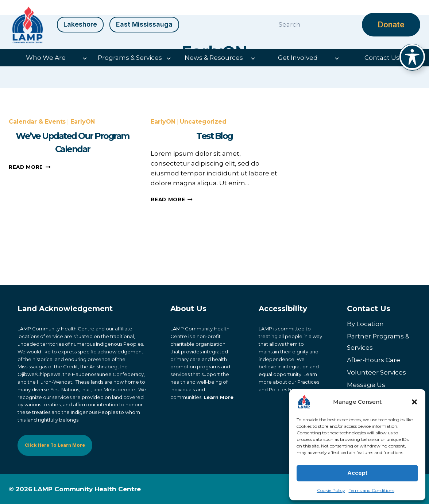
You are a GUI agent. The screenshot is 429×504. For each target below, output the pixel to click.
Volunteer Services (376, 372)
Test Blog (214, 187)
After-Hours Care (374, 360)
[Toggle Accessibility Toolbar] (412, 57)
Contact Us (382, 58)
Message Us (366, 385)
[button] (414, 402)
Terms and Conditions (372, 490)
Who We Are (46, 58)
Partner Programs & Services (378, 342)
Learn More (219, 397)
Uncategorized (203, 173)
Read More (30, 218)
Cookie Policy (331, 490)
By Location (365, 324)
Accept (357, 473)
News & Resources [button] (214, 58)
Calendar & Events (37, 173)
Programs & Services (130, 58)
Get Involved (298, 58)
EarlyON (83, 173)
